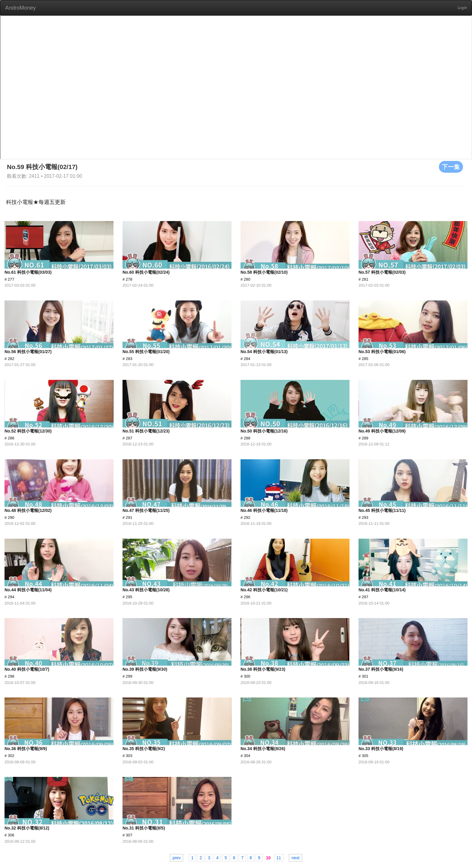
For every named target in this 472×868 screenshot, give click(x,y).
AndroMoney (20, 8)
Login (462, 8)
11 (279, 858)
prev (177, 858)
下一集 (451, 167)
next (295, 858)
